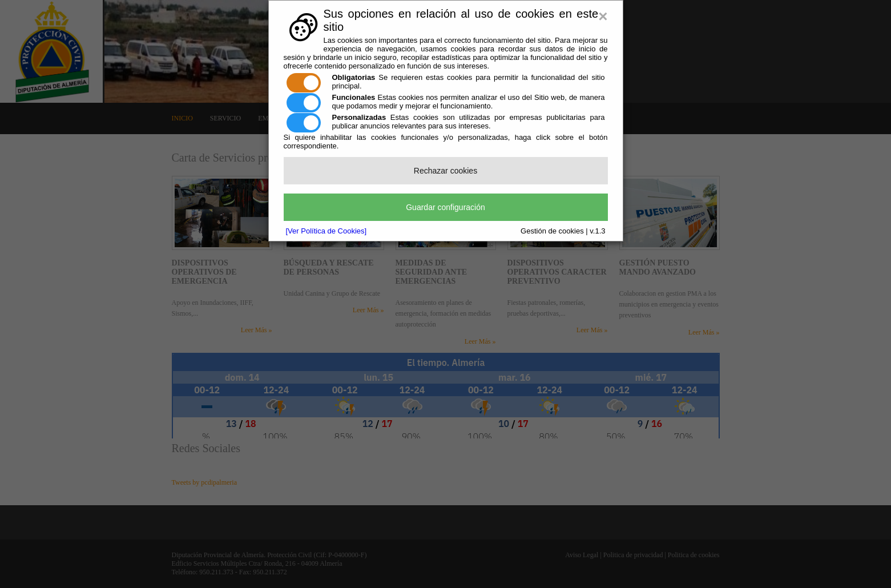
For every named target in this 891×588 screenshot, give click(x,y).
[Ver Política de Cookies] (326, 231)
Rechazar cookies (446, 171)
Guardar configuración (446, 207)
